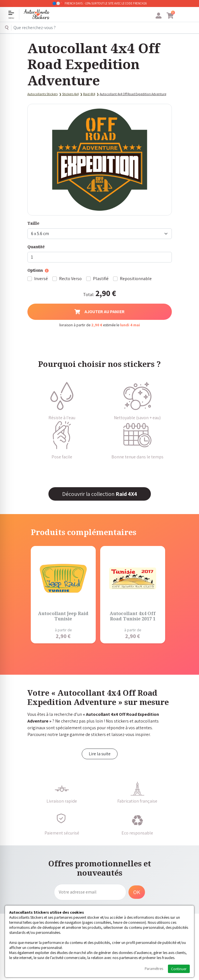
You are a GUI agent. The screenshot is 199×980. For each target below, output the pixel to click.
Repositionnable (136, 279)
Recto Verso (70, 279)
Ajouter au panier (99, 312)
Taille (33, 223)
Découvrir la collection (100, 494)
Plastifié (101, 279)
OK (137, 892)
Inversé (41, 279)
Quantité (36, 247)
